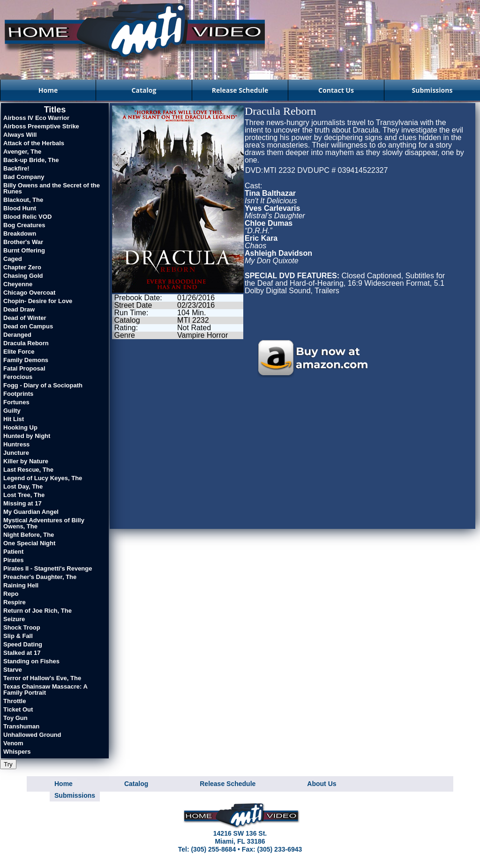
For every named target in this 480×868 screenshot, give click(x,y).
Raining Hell (21, 585)
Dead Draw (19, 309)
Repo (11, 594)
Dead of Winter (25, 318)
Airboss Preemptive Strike (41, 126)
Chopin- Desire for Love (38, 301)
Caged (13, 259)
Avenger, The (22, 152)
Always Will (20, 135)
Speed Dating (23, 644)
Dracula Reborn (26, 343)
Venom (13, 743)
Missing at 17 (22, 503)
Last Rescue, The (28, 470)
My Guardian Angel (31, 512)
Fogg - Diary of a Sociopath (43, 385)
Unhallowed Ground (32, 735)
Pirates (13, 560)
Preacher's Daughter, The (40, 577)
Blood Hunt (20, 208)
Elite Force (19, 352)
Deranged (17, 335)
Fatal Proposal (24, 368)
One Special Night (29, 543)
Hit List (14, 419)
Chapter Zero (22, 267)
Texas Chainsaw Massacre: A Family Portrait (45, 690)
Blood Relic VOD (27, 217)
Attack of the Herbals (34, 143)
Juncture (16, 453)
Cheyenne (18, 284)
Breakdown (20, 234)
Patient (13, 552)
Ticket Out (18, 709)
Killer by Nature (26, 461)
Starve (13, 670)
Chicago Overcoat (29, 293)
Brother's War (23, 242)
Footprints (18, 394)
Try (8, 764)
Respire (15, 602)
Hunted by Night (27, 436)
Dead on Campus (28, 326)
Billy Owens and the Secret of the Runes (52, 188)
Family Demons (26, 360)
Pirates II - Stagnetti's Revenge (48, 568)
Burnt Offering (24, 250)
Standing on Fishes (31, 661)
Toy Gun (15, 718)
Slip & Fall (18, 636)
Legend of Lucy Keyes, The (43, 478)
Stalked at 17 (22, 653)
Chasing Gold (23, 276)
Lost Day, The (23, 486)
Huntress (16, 444)
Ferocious (18, 377)
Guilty (12, 411)
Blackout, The (23, 200)
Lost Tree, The (24, 495)
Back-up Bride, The (31, 160)
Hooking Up (20, 427)
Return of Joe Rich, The (37, 611)
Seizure (14, 619)
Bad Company (24, 177)
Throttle (15, 701)
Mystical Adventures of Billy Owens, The (44, 523)
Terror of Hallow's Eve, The (42, 678)
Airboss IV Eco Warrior (36, 118)
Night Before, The (29, 535)
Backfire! (16, 168)
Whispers (17, 752)
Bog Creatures (24, 225)
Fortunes (16, 402)
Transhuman (21, 726)
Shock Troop (22, 627)
